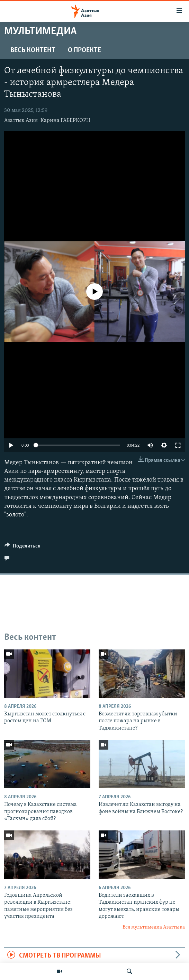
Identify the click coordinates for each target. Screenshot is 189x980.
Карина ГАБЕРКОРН (65, 121)
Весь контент (33, 50)
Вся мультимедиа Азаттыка (154, 927)
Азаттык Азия (21, 121)
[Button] (22, 548)
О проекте (84, 50)
